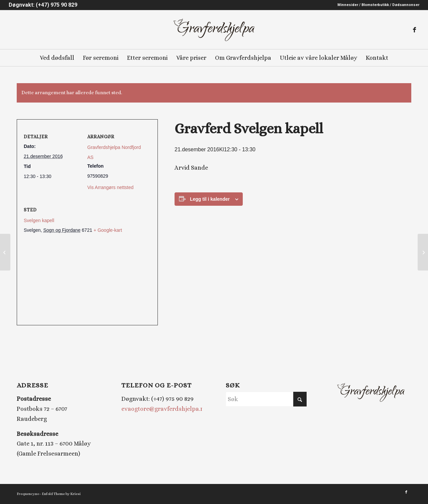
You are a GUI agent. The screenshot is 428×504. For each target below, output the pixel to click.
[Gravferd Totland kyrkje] (423, 252)
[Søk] (266, 399)
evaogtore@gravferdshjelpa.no (164, 409)
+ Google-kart (108, 230)
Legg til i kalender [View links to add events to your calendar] (210, 199)
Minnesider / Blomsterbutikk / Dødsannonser (378, 5)
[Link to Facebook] (414, 30)
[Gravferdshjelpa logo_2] (214, 30)
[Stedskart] (87, 280)
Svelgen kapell (39, 220)
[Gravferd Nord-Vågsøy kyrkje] (5, 252)
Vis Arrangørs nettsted (110, 187)
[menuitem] (377, 5)
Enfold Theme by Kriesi (61, 494)
